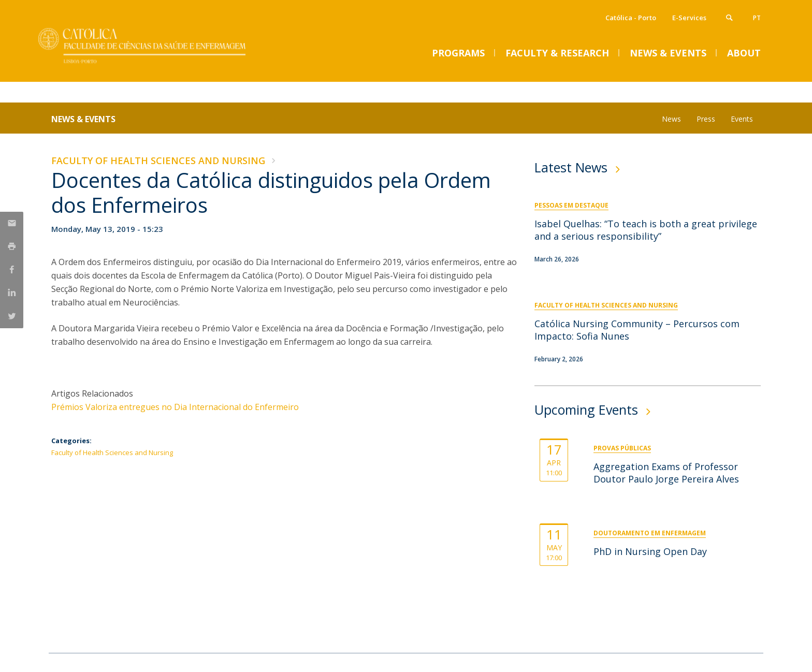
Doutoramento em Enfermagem (650, 533)
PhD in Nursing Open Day (650, 551)
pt (757, 18)
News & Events (83, 119)
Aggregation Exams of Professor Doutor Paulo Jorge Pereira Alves (666, 473)
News (671, 119)
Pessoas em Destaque (571, 205)
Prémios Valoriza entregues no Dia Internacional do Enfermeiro (175, 407)
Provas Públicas (622, 448)
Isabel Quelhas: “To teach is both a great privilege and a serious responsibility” (646, 230)
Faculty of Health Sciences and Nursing (158, 160)
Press (706, 119)
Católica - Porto (631, 18)
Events (742, 119)
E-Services (689, 18)
